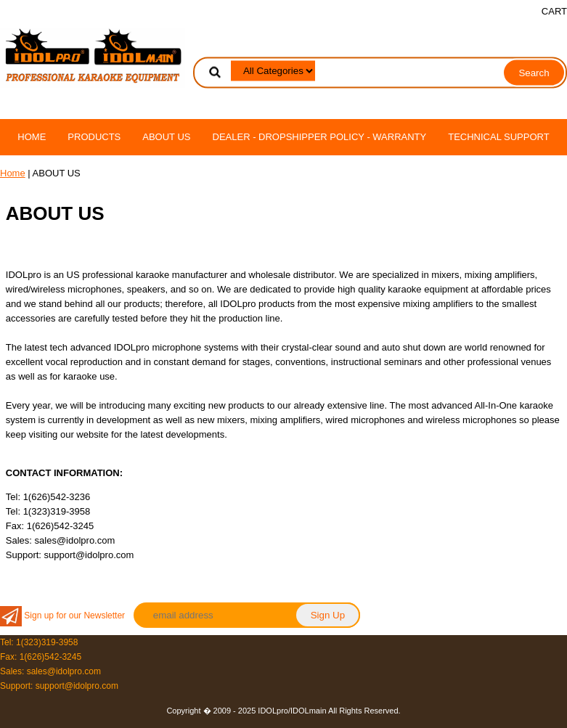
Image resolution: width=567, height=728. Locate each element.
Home (32, 137)
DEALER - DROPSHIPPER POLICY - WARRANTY (320, 137)
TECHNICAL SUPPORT (498, 137)
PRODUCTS (94, 137)
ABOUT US (166, 137)
